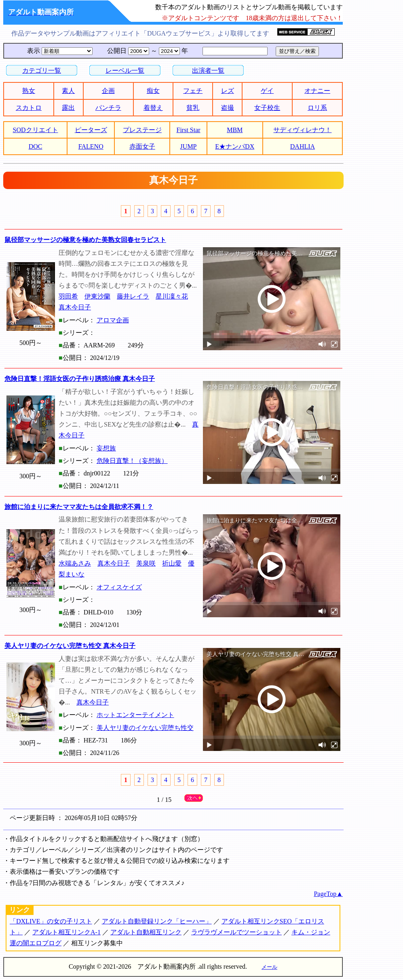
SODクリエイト (36, 130)
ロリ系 (317, 108)
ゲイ (267, 91)
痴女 (153, 91)
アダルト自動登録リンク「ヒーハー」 (157, 921)
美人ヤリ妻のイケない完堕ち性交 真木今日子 (70, 646)
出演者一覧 (208, 70)
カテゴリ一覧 (42, 70)
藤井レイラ (133, 296)
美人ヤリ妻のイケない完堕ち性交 (145, 728)
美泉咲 (146, 563)
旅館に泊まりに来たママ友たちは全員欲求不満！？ (79, 507)
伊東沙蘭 (97, 296)
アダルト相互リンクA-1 (66, 932)
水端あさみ (75, 563)
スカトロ (29, 108)
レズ (228, 91)
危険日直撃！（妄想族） (132, 461)
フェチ (193, 91)
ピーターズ (91, 130)
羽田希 (68, 296)
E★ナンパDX (235, 146)
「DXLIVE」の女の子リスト (51, 921)
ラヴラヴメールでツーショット (236, 932)
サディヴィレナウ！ (302, 130)
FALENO (91, 146)
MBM (235, 130)
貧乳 (193, 108)
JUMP (189, 146)
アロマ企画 (113, 320)
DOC (36, 146)
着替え (153, 108)
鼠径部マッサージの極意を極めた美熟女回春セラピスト (85, 240)
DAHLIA (303, 146)
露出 (68, 108)
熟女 (29, 91)
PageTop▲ (328, 894)
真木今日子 (75, 307)
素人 (68, 91)
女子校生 (267, 108)
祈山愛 (172, 563)
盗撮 (228, 108)
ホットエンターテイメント (135, 715)
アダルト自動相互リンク (146, 932)
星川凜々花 (172, 296)
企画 (108, 91)
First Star (189, 130)
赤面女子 (142, 146)
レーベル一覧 (125, 70)
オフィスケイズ (119, 587)
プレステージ (142, 130)
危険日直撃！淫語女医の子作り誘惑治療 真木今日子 (80, 379)
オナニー (317, 91)
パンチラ (108, 108)
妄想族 (106, 448)
